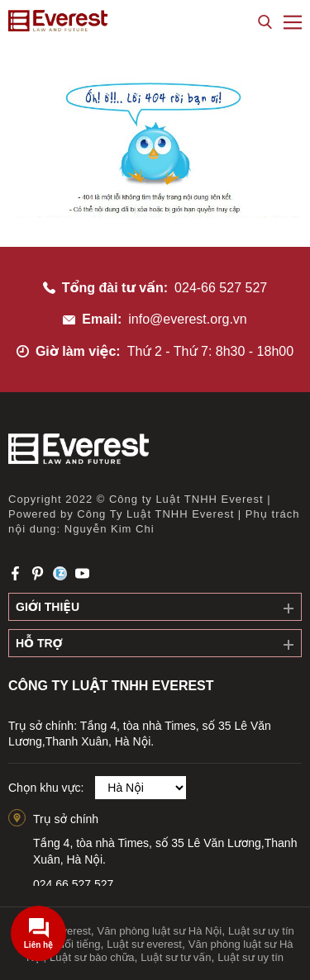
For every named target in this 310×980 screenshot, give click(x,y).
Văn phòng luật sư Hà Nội (160, 931)
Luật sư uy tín (250, 957)
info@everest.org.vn (187, 319)
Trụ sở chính (66, 819)
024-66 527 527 (221, 288)
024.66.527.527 (73, 884)
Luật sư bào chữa (92, 957)
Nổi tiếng (79, 944)
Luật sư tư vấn (176, 957)
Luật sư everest (144, 944)
